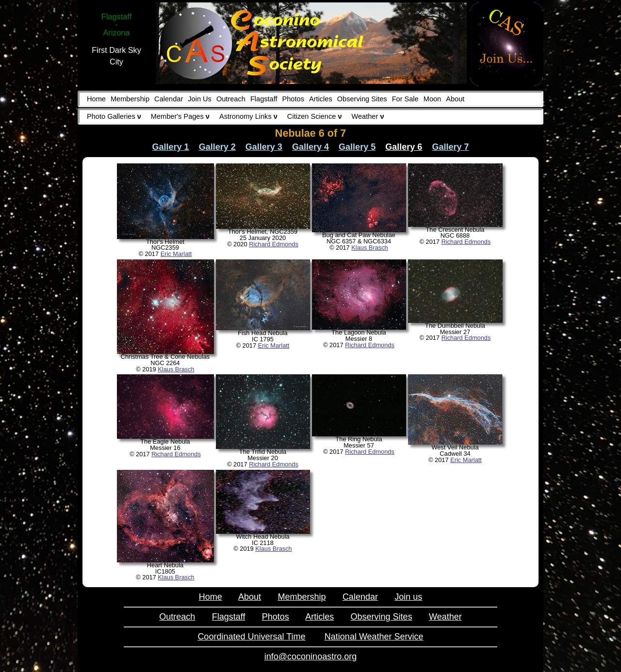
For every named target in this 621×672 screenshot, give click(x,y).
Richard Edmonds (274, 244)
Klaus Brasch (369, 248)
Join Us (200, 99)
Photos (293, 99)
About (455, 99)
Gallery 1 (171, 147)
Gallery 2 (217, 147)
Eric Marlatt (176, 254)
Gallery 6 (404, 147)
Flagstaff (264, 99)
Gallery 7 (450, 147)
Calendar (169, 99)
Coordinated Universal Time (251, 637)
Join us (408, 597)
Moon (432, 99)
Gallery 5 (357, 147)
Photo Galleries (114, 116)
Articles (321, 99)
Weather (368, 116)
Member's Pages (180, 116)
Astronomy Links (248, 116)
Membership (130, 99)
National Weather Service (374, 637)
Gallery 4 (310, 147)
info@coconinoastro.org (310, 656)
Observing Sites (362, 99)
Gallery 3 (264, 147)
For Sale (405, 99)
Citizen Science (315, 116)
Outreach (231, 99)
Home (96, 99)
